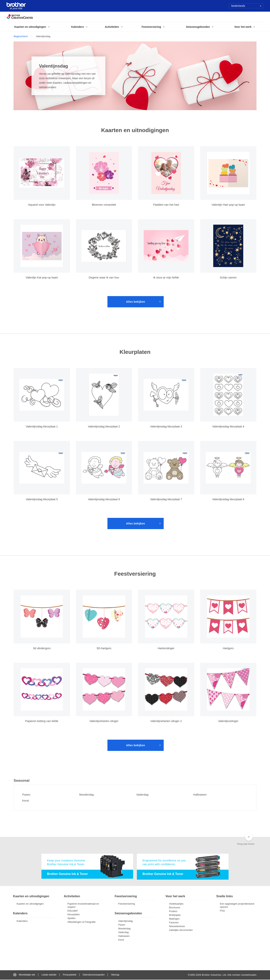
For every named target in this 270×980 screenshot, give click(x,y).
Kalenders (22, 921)
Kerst (27, 801)
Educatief (73, 911)
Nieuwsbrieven (177, 927)
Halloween (201, 795)
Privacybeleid (69, 975)
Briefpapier (175, 915)
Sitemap (115, 975)
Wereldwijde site (24, 975)
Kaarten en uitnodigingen (30, 904)
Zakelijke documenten (181, 930)
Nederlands (246, 6)
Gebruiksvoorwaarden (94, 975)
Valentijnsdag (126, 921)
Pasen (27, 795)
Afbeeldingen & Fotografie (82, 922)
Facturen (174, 923)
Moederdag (88, 795)
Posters (173, 912)
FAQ (222, 911)
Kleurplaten (74, 915)
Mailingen (174, 919)
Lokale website (49, 975)
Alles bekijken (135, 302)
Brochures (175, 908)
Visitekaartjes (176, 904)
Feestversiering (127, 904)
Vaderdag (144, 795)
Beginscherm (21, 36)
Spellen (72, 919)
